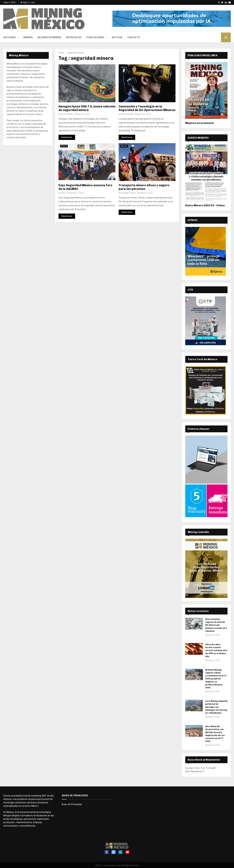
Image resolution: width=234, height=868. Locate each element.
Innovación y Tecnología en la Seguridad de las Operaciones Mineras (147, 108)
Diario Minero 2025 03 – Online (205, 205)
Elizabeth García (128, 193)
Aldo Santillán (127, 114)
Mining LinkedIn (198, 532)
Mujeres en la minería (199, 123)
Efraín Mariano (67, 114)
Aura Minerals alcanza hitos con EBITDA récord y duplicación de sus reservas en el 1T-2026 (215, 734)
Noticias (117, 37)
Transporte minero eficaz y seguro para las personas (144, 187)
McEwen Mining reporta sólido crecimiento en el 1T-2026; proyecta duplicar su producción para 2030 (216, 679)
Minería (28, 37)
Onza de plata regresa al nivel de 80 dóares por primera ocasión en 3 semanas (216, 625)
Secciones (10, 37)
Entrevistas (74, 37)
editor (64, 193)
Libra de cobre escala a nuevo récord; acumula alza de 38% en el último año (216, 650)
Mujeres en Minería (49, 37)
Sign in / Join (28, 2)
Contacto (134, 37)
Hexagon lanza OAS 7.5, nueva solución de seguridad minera (87, 108)
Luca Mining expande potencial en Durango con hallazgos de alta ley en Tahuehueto (216, 707)
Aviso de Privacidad (72, 804)
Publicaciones (95, 37)
